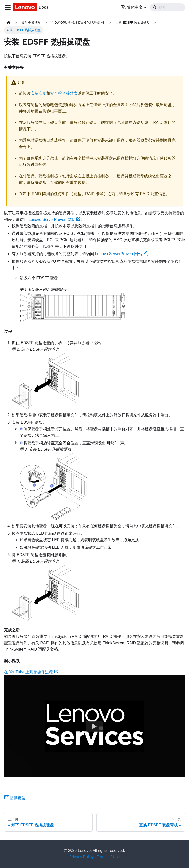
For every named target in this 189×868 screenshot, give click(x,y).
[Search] (167, 7)
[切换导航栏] (8, 7)
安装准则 (38, 93)
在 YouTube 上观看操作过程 (31, 672)
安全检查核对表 (64, 93)
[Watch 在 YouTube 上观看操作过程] (94, 727)
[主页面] (9, 22)
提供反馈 (15, 798)
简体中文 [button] (132, 7)
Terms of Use (108, 857)
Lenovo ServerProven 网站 (54, 219)
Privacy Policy (82, 857)
